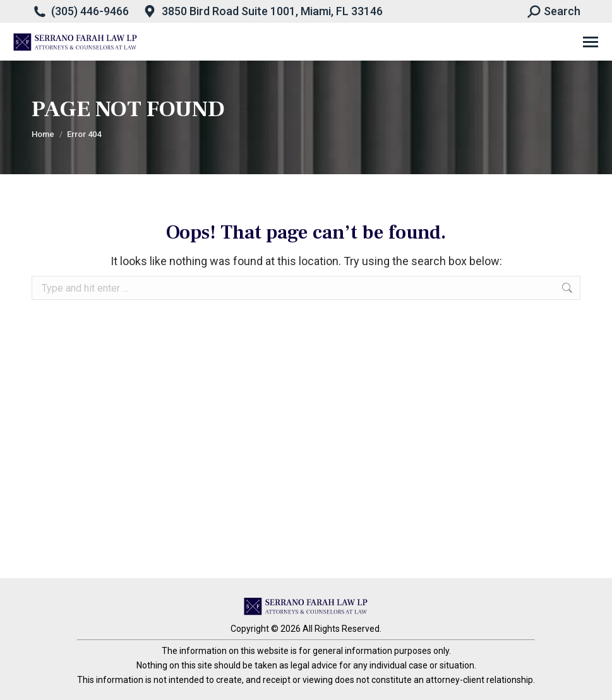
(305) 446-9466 (90, 11)
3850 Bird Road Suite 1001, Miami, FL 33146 (272, 11)
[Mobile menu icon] (591, 42)
